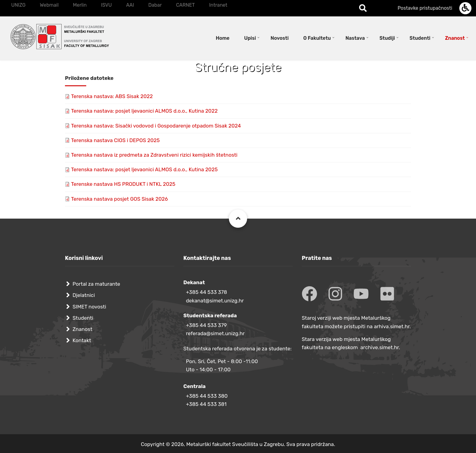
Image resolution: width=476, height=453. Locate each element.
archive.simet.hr (380, 347)
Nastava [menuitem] (355, 38)
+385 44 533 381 (206, 404)
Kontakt (82, 340)
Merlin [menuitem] (80, 5)
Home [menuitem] (223, 38)
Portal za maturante (96, 284)
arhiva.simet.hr (392, 326)
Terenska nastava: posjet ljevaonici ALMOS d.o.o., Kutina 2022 (144, 111)
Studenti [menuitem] (420, 38)
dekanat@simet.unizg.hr (215, 301)
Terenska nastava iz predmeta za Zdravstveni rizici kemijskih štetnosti (154, 155)
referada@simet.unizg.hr (215, 333)
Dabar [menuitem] (155, 5)
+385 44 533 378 (206, 292)
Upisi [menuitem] (250, 38)
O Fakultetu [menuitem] (317, 38)
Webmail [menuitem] (49, 5)
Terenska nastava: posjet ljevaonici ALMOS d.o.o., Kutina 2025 (144, 169)
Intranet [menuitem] (218, 5)
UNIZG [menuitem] (18, 5)
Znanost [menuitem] (455, 38)
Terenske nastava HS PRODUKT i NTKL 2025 (123, 184)
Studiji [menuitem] (387, 38)
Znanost (82, 329)
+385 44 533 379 (206, 325)
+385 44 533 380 (207, 396)
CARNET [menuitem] (185, 5)
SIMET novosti (89, 307)
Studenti (83, 318)
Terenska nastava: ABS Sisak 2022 (112, 96)
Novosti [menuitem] (280, 38)
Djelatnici (84, 295)
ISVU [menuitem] (107, 5)
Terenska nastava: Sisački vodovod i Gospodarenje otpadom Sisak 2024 (156, 126)
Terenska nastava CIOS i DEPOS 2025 (115, 140)
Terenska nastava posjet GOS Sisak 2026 (119, 199)
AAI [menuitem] (130, 5)
